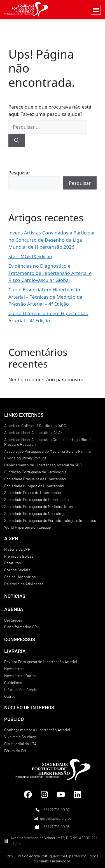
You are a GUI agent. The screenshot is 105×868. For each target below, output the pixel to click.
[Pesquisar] (17, 140)
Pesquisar (19, 173)
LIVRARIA (15, 651)
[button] (96, 10)
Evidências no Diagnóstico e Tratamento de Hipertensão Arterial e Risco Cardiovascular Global (50, 273)
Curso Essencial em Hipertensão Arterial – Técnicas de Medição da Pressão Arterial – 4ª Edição (45, 297)
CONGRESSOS (20, 639)
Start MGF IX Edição (30, 256)
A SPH (11, 538)
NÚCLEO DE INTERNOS (29, 707)
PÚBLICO (14, 719)
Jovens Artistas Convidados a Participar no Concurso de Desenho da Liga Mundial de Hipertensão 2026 (52, 240)
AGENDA (14, 609)
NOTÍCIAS (15, 596)
